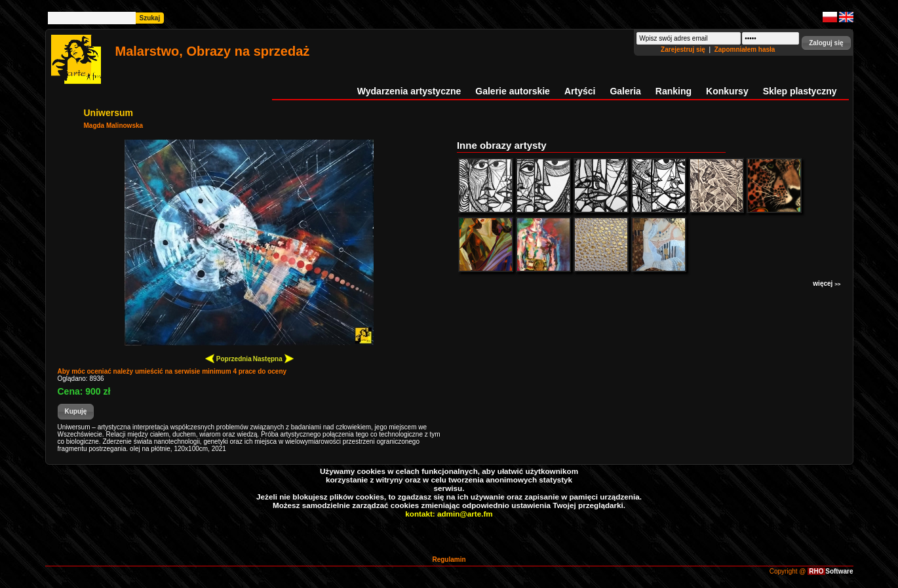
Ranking (673, 91)
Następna (273, 358)
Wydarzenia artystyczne (409, 91)
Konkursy (727, 91)
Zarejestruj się (684, 49)
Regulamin (449, 559)
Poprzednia (228, 358)
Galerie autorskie (513, 91)
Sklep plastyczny (800, 91)
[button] (826, 43)
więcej (827, 284)
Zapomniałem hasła (745, 49)
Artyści (580, 91)
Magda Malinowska (114, 126)
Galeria (625, 91)
